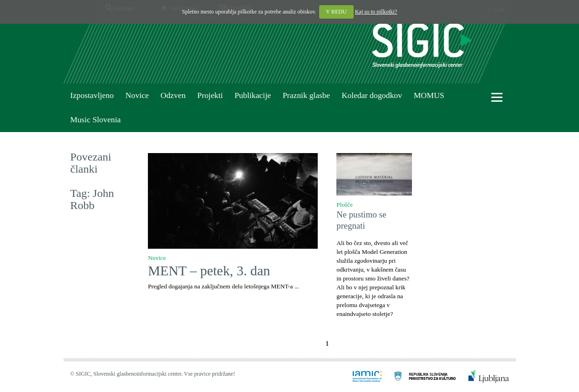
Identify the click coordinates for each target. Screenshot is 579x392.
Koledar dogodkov (372, 95)
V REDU (336, 12)
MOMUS (429, 95)
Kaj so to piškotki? (376, 12)
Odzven (173, 95)
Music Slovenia (96, 120)
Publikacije (253, 95)
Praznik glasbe (307, 95)
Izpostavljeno (92, 95)
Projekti (210, 95)
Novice (137, 95)
